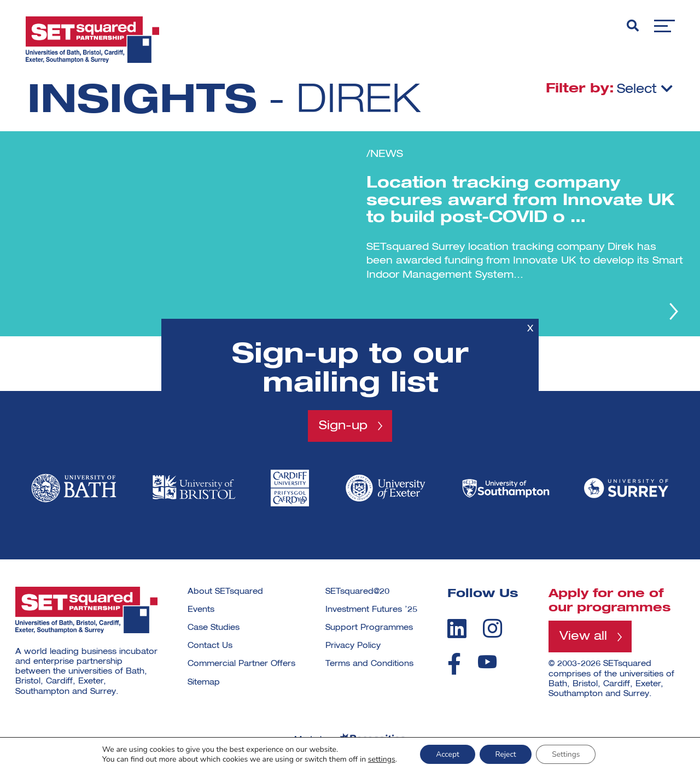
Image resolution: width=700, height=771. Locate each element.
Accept (446, 754)
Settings (568, 754)
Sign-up (343, 425)
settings (379, 759)
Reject (506, 754)
